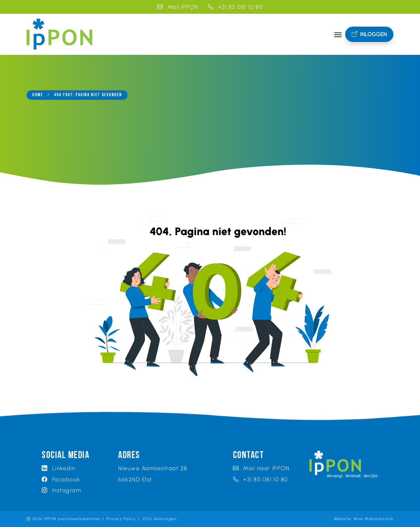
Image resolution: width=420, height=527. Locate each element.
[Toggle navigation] (338, 34)
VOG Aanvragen (160, 519)
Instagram (61, 490)
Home (38, 95)
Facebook (61, 479)
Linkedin (59, 468)
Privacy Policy (121, 519)
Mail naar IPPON (261, 468)
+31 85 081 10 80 (235, 7)
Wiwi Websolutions (374, 519)
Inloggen (369, 34)
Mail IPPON (178, 7)
